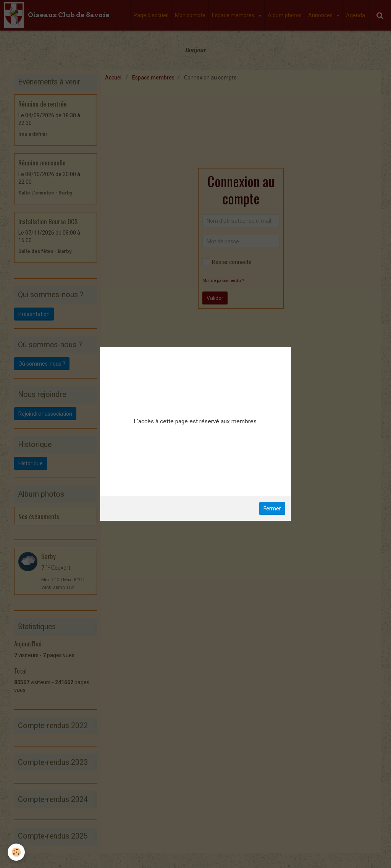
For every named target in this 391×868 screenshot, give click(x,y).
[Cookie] (16, 852)
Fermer (272, 508)
